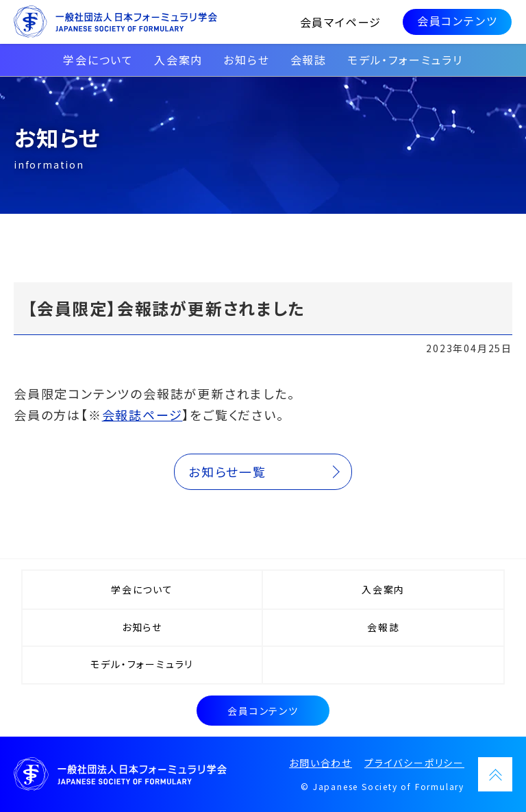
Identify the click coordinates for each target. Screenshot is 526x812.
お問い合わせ (321, 763)
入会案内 (178, 60)
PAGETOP (495, 774)
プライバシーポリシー (414, 763)
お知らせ (246, 60)
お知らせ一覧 (227, 471)
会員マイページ (342, 22)
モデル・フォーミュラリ (405, 60)
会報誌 (309, 60)
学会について (98, 60)
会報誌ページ (142, 415)
